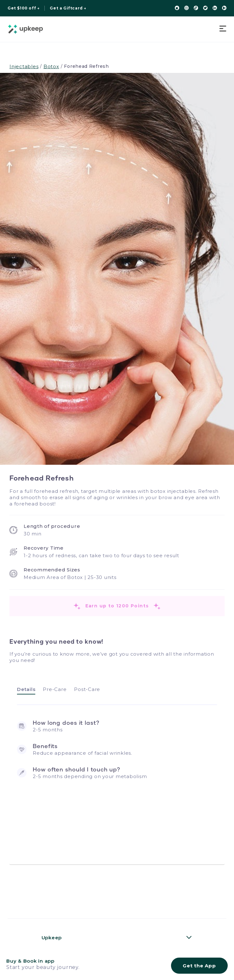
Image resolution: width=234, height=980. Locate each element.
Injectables (24, 66)
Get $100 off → (23, 8)
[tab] (26, 690)
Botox (51, 66)
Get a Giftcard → (68, 8)
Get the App (199, 966)
